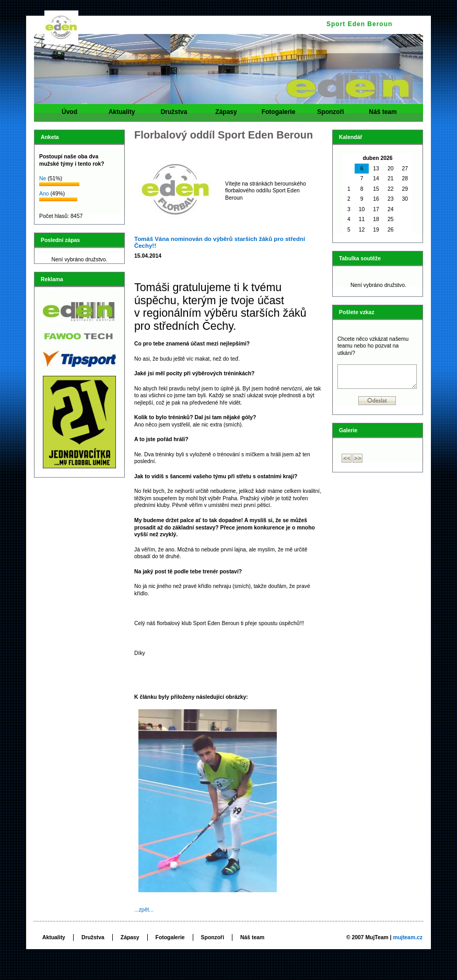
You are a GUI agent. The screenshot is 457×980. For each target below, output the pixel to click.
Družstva (174, 115)
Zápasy (226, 115)
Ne (43, 178)
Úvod (69, 115)
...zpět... (144, 910)
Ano (44, 194)
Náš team (383, 115)
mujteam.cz (408, 937)
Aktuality (122, 115)
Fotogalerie (278, 115)
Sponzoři (331, 115)
